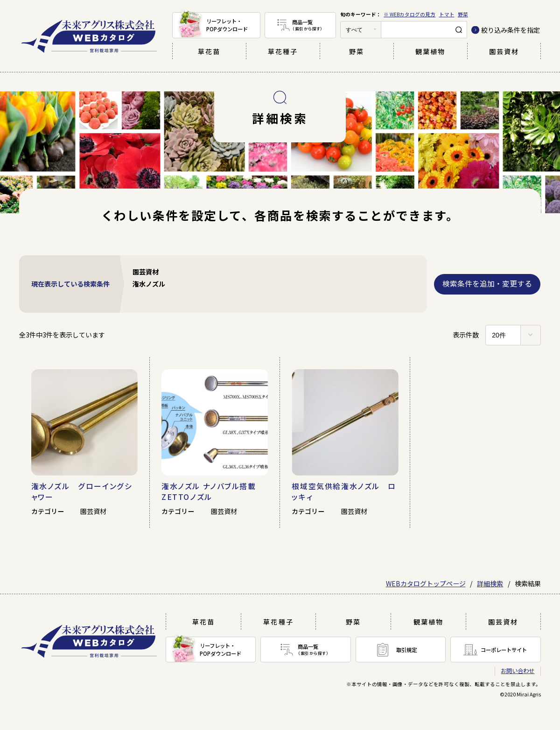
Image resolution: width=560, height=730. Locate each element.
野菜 (463, 14)
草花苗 (209, 51)
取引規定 (406, 650)
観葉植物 (430, 51)
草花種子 (283, 51)
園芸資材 (504, 51)
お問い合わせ (518, 671)
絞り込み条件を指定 (511, 30)
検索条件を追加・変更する (487, 284)
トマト (447, 14)
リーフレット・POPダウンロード (227, 25)
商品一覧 (314, 25)
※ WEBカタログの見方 (409, 14)
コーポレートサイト (504, 650)
